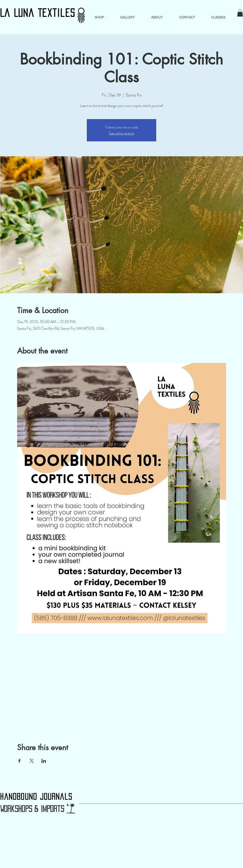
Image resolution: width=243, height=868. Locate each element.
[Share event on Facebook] (19, 761)
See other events (121, 133)
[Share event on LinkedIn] (44, 761)
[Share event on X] (32, 761)
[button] (240, 13)
